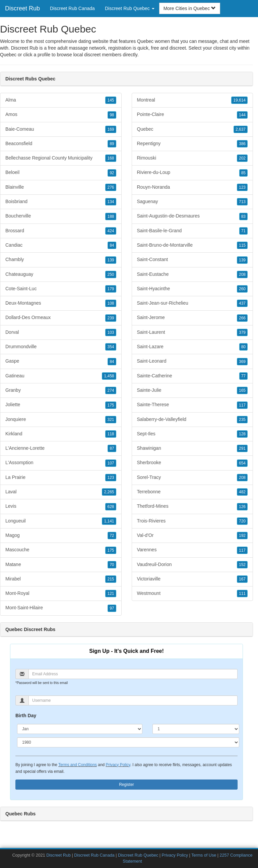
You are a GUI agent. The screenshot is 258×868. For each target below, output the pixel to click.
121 (111, 594)
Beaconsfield (61, 144)
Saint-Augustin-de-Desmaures (192, 216)
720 (242, 521)
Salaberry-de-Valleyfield (192, 420)
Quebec (8, 55)
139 (111, 260)
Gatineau (61, 376)
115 (242, 245)
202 (242, 158)
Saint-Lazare (192, 347)
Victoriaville (192, 579)
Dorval (61, 332)
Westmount (192, 594)
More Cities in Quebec (190, 8)
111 (242, 594)
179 (111, 289)
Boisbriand (61, 202)
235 (242, 420)
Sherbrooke (192, 463)
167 (242, 579)
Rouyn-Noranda (192, 187)
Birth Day (26, 716)
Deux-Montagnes (61, 303)
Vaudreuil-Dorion (192, 565)
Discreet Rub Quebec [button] (130, 8)
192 (242, 536)
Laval (61, 492)
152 (242, 565)
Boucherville (61, 216)
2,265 (109, 492)
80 (243, 347)
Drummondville (61, 347)
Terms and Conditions (78, 765)
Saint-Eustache (192, 274)
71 (243, 231)
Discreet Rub (22, 8)
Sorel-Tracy (192, 478)
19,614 (239, 100)
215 (111, 579)
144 (242, 115)
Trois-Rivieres (192, 521)
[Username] (133, 700)
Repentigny (192, 144)
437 (242, 303)
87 (112, 448)
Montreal (192, 100)
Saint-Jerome (192, 318)
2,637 (241, 129)
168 (111, 158)
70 (112, 565)
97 (112, 608)
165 (242, 390)
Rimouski (192, 158)
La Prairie (61, 478)
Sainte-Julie (192, 390)
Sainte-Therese (192, 405)
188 (111, 216)
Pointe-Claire (192, 115)
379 (242, 332)
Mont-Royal (61, 594)
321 (111, 420)
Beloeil (61, 173)
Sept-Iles (192, 434)
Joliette (61, 405)
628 (111, 507)
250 (111, 274)
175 (111, 405)
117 (242, 405)
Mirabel (61, 579)
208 (242, 274)
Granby (61, 390)
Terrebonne (192, 492)
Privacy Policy (118, 765)
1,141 (109, 521)
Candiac (61, 245)
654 (242, 463)
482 (242, 492)
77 (243, 376)
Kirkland (61, 434)
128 (242, 434)
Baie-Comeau (61, 129)
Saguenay (192, 202)
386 (242, 144)
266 (242, 318)
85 (243, 173)
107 (111, 463)
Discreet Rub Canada (72, 8)
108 (111, 303)
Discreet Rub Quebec (138, 855)
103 (111, 332)
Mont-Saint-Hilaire (61, 608)
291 (242, 448)
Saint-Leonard (192, 361)
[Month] (80, 729)
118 (111, 434)
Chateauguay (61, 274)
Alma (61, 100)
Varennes (192, 550)
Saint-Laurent (192, 332)
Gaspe (61, 361)
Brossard (61, 231)
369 (242, 362)
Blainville (61, 187)
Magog (61, 536)
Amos (61, 115)
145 (111, 100)
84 (112, 245)
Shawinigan (192, 448)
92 (112, 173)
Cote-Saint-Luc (61, 289)
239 (111, 318)
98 (112, 115)
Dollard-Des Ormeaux (61, 318)
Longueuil (61, 521)
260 (242, 289)
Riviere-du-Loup (192, 173)
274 (111, 390)
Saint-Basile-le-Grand (192, 231)
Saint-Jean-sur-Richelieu (192, 303)
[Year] (128, 742)
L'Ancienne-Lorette (61, 448)
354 (111, 347)
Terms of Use (204, 855)
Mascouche (61, 550)
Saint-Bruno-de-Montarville (192, 245)
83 (243, 216)
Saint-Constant (192, 260)
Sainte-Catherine (192, 376)
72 (112, 536)
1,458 (109, 376)
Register (126, 785)
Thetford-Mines (192, 506)
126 (242, 507)
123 (111, 478)
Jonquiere (61, 420)
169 (111, 129)
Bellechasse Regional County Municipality (61, 158)
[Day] (196, 729)
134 (111, 202)
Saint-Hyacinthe (192, 289)
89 (112, 144)
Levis (61, 506)
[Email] (133, 674)
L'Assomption (61, 463)
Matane (61, 565)
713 (242, 202)
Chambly (61, 260)
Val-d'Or (192, 536)
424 (111, 231)
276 (111, 187)
